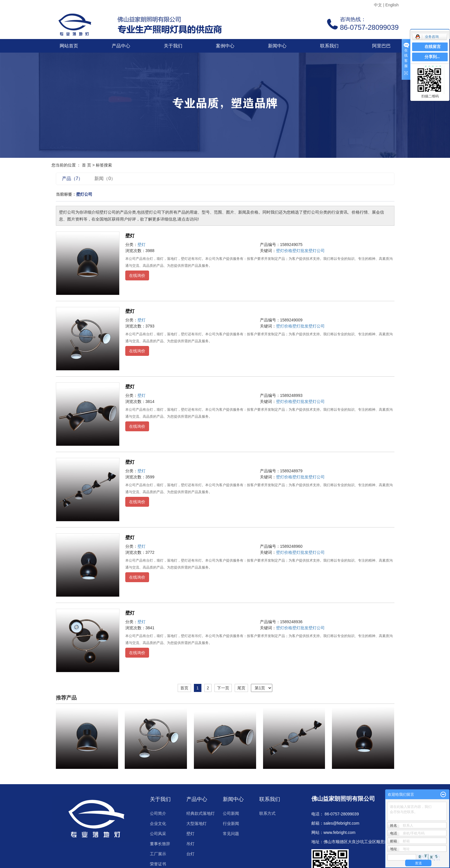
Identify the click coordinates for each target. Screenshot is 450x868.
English (392, 5)
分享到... (432, 57)
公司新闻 (231, 813)
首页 (184, 688)
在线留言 (433, 47)
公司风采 (158, 834)
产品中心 (121, 46)
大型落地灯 (196, 823)
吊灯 (190, 844)
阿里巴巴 (381, 46)
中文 (378, 5)
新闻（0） (105, 178)
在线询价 (137, 275)
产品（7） (72, 178)
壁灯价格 (284, 251)
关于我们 (173, 46)
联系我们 (329, 46)
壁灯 (130, 236)
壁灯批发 (300, 251)
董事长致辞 (160, 844)
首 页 (87, 165)
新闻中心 (277, 46)
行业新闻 (231, 823)
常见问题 (231, 834)
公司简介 (158, 813)
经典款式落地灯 (201, 813)
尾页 (241, 688)
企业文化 (158, 823)
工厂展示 (158, 854)
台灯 (190, 854)
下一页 (223, 688)
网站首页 (69, 46)
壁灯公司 (317, 251)
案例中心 (225, 46)
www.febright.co (338, 832)
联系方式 (267, 813)
